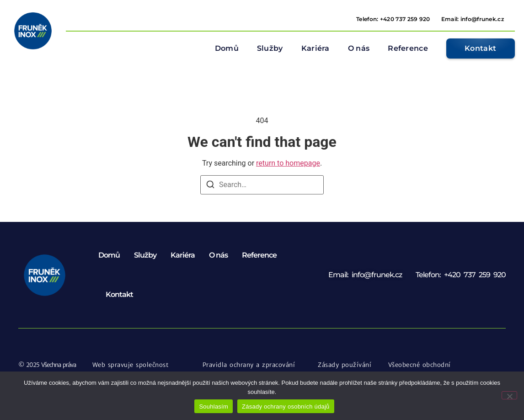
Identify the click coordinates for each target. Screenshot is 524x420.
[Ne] (509, 395)
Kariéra (315, 48)
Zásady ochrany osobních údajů (286, 407)
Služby (270, 48)
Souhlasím (214, 407)
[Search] (210, 186)
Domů (227, 48)
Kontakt (119, 294)
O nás (359, 48)
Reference (408, 48)
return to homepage (288, 163)
